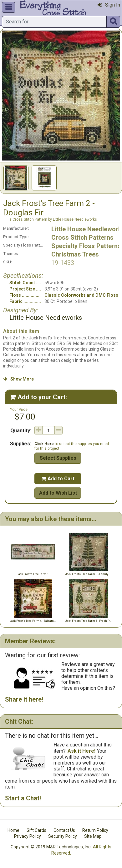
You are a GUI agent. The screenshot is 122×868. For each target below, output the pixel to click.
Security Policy (63, 836)
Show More (18, 379)
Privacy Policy (28, 836)
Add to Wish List (58, 493)
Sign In (109, 5)
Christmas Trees (75, 254)
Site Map (93, 836)
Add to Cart (58, 479)
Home (13, 830)
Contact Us (64, 830)
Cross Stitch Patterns (82, 237)
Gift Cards (36, 830)
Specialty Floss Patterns (86, 246)
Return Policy (95, 830)
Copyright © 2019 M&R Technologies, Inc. (51, 847)
